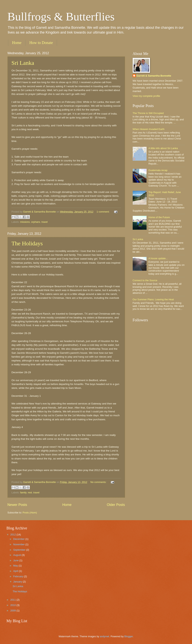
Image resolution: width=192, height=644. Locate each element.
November (19, 544)
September (20, 550)
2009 (13, 611)
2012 (13, 535)
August (18, 555)
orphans (36, 222)
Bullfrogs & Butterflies (61, 17)
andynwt (105, 636)
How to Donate (41, 43)
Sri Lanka (23, 63)
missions (25, 222)
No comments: (99, 482)
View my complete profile (146, 96)
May (16, 566)
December (19, 539)
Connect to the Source (145, 280)
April (16, 571)
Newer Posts (17, 505)
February (19, 576)
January (18, 582)
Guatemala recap (158, 170)
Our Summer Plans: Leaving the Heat (153, 299)
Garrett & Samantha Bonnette (154, 76)
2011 (13, 600)
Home (17, 43)
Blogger (129, 636)
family (23, 492)
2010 (13, 605)
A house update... (158, 258)
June (16, 560)
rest (30, 492)
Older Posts (116, 505)
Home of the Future (159, 217)
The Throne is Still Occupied (148, 113)
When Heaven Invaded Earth (149, 129)
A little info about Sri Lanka (163, 148)
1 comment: (103, 212)
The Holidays (27, 243)
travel (45, 222)
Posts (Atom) (30, 513)
